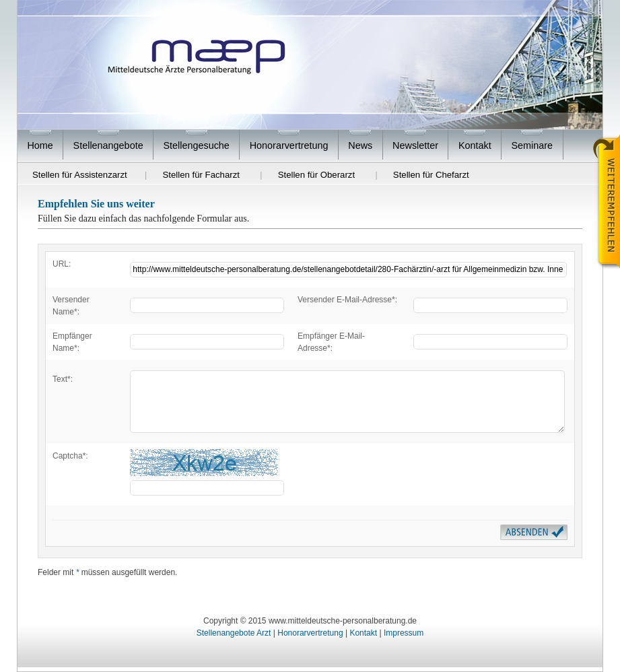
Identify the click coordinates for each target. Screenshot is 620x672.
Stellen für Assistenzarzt (80, 175)
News (360, 145)
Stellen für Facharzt (201, 175)
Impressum (404, 633)
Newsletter (415, 145)
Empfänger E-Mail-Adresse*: (331, 342)
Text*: (63, 379)
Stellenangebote (108, 145)
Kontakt (475, 145)
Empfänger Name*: (72, 342)
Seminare (532, 145)
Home (40, 145)
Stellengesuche (196, 145)
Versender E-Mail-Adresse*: (347, 300)
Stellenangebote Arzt (234, 633)
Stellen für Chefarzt (431, 175)
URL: (62, 264)
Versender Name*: (71, 306)
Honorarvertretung (289, 145)
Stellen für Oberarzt (316, 175)
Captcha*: (70, 456)
